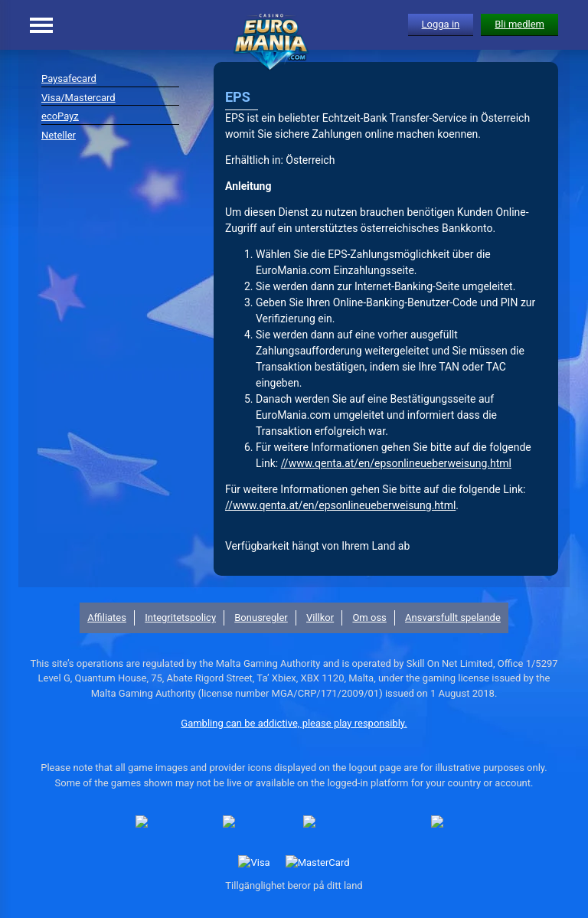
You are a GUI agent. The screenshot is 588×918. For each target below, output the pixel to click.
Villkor (320, 617)
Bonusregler (261, 617)
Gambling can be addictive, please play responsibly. (294, 723)
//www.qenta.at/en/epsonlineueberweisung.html (396, 463)
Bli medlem (519, 24)
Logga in (441, 24)
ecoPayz (60, 116)
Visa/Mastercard (78, 98)
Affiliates (107, 617)
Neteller (59, 135)
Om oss (369, 617)
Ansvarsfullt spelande (453, 617)
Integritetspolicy (180, 617)
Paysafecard (69, 78)
